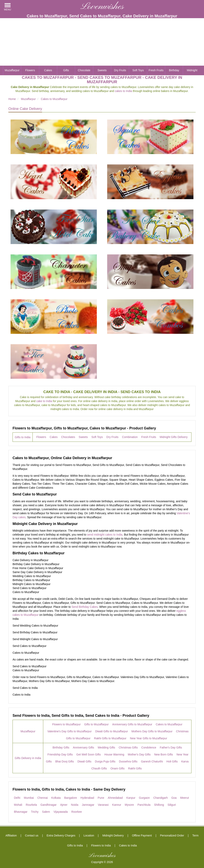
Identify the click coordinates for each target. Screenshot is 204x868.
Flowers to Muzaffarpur (66, 724)
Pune (101, 798)
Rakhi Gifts (135, 768)
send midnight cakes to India (105, 535)
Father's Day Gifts (171, 747)
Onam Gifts (117, 768)
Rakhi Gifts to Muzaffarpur (110, 738)
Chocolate (84, 70)
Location (89, 835)
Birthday (174, 70)
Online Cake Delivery (25, 109)
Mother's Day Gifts (139, 754)
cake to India (44, 401)
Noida (75, 805)
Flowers (30, 70)
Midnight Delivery (113, 835)
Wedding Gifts (106, 747)
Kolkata (56, 798)
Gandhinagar (49, 805)
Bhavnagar (21, 812)
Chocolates (68, 437)
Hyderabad (87, 798)
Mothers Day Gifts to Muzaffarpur (152, 731)
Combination (130, 437)
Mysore (129, 805)
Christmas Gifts (128, 747)
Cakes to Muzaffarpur (169, 724)
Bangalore (71, 798)
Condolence (149, 747)
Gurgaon (144, 798)
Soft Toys (138, 70)
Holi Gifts (172, 761)
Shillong (159, 805)
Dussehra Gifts (128, 761)
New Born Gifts (164, 754)
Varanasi (103, 805)
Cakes (48, 70)
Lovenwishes (102, 7)
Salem (46, 812)
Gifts (66, 70)
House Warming (114, 754)
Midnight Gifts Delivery (174, 437)
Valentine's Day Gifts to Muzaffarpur (70, 731)
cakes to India (123, 91)
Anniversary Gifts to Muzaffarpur (132, 724)
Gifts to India (23, 437)
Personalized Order (172, 835)
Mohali (18, 805)
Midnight (192, 70)
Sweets (102, 70)
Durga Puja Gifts (105, 761)
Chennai (42, 798)
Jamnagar (88, 805)
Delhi (17, 798)
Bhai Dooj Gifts (64, 761)
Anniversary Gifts (84, 747)
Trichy (35, 812)
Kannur (117, 805)
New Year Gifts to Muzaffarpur (149, 738)
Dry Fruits (120, 70)
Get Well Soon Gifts (89, 754)
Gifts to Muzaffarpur (97, 724)
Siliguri (172, 805)
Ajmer (64, 805)
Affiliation (11, 835)
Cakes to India (128, 845)
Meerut (184, 798)
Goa (174, 798)
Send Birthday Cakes (85, 607)
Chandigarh (161, 798)
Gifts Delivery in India (28, 758)
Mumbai (29, 798)
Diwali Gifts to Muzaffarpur (112, 731)
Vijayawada (61, 812)
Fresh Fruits (156, 70)
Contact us (32, 835)
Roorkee (77, 812)
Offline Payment (142, 835)
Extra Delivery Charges (61, 835)
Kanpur (131, 798)
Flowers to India (101, 845)
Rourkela (31, 805)
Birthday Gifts (61, 747)
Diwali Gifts (84, 761)
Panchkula (144, 805)
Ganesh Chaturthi (152, 761)
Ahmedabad (115, 798)
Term (195, 835)
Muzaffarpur (12, 70)
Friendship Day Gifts (60, 754)
